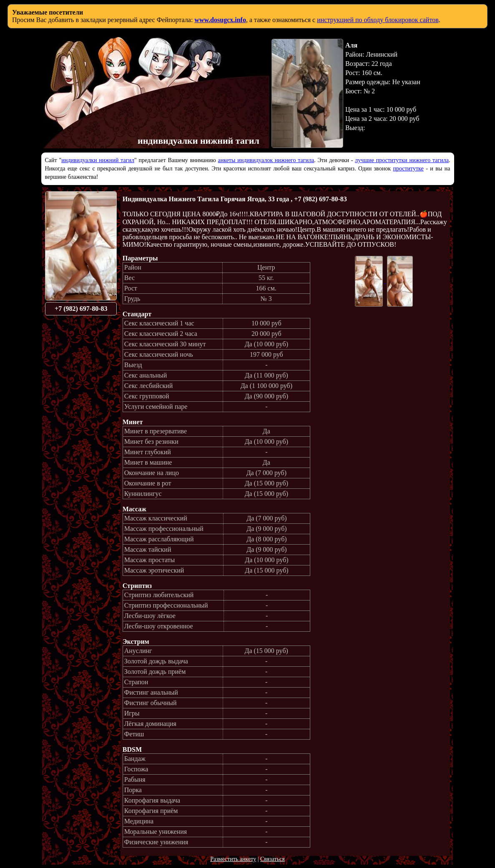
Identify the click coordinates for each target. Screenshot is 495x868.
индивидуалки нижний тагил (98, 160)
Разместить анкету (233, 859)
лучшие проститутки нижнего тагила (402, 160)
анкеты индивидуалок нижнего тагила (266, 160)
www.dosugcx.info (220, 20)
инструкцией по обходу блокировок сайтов (378, 20)
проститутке (408, 169)
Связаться (273, 859)
